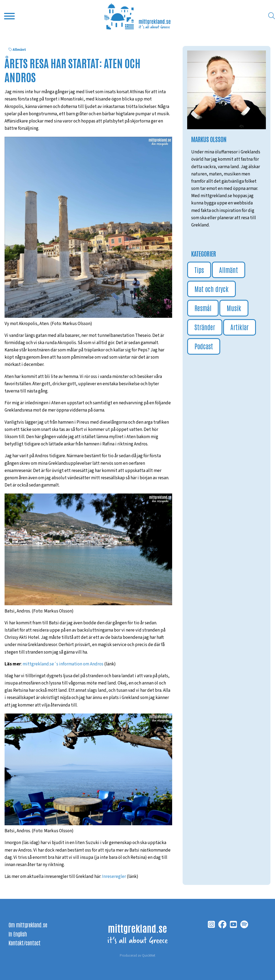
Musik (234, 308)
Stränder (205, 327)
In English (18, 934)
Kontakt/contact (25, 943)
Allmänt (19, 50)
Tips (199, 270)
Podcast (204, 346)
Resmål (203, 308)
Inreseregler (114, 877)
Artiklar (240, 327)
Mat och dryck (211, 289)
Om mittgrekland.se (28, 925)
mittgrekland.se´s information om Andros (63, 664)
